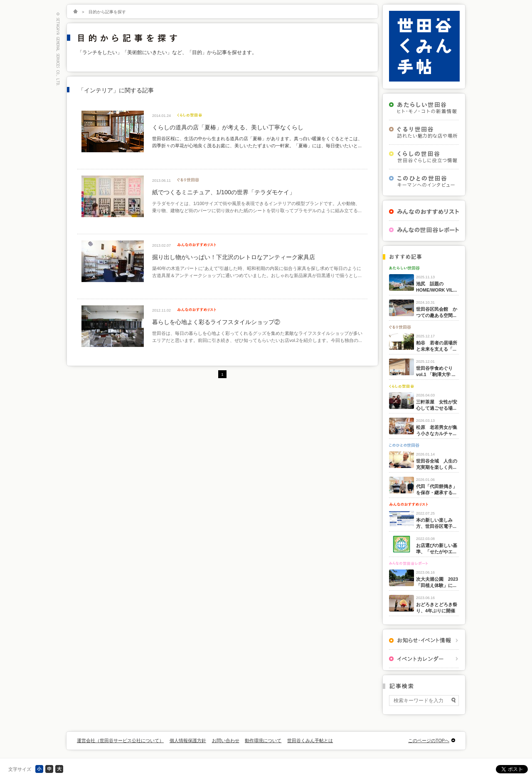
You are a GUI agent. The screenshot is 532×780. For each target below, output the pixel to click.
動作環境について (263, 740)
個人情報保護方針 (188, 740)
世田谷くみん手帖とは (310, 740)
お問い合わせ (226, 740)
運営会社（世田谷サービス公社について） (120, 740)
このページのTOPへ (429, 740)
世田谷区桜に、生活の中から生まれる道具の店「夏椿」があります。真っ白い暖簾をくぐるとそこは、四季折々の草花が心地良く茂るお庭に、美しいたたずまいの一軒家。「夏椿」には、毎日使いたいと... (257, 142)
